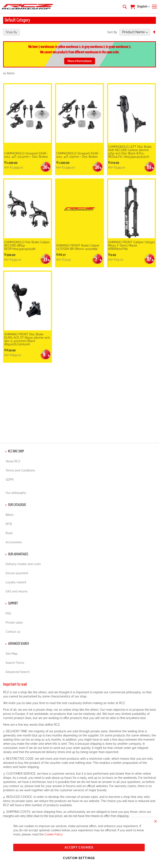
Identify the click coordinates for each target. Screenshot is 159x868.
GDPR (10, 480)
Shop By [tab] (11, 32)
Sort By (112, 32)
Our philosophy (16, 493)
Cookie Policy (54, 834)
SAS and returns (17, 591)
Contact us (13, 632)
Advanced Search (18, 672)
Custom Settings (79, 858)
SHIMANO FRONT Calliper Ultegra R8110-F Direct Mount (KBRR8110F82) (131, 245)
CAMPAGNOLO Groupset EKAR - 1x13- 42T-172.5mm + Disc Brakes (26, 155)
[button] (144, 7)
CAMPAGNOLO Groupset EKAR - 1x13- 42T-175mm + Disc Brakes (78, 155)
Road (9, 533)
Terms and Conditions (20, 470)
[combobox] (124, 7)
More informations (80, 61)
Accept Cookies (79, 847)
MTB (9, 524)
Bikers (10, 515)
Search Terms (15, 663)
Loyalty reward (16, 582)
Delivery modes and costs (23, 564)
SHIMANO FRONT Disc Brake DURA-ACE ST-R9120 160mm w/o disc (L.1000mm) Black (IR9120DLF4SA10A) (27, 339)
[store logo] (28, 7)
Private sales (14, 623)
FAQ (8, 613)
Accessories (14, 542)
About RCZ (13, 461)
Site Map (12, 654)
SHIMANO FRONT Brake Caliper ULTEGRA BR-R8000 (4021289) (78, 247)
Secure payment (17, 573)
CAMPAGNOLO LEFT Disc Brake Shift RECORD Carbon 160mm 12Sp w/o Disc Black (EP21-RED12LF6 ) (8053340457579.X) (130, 152)
